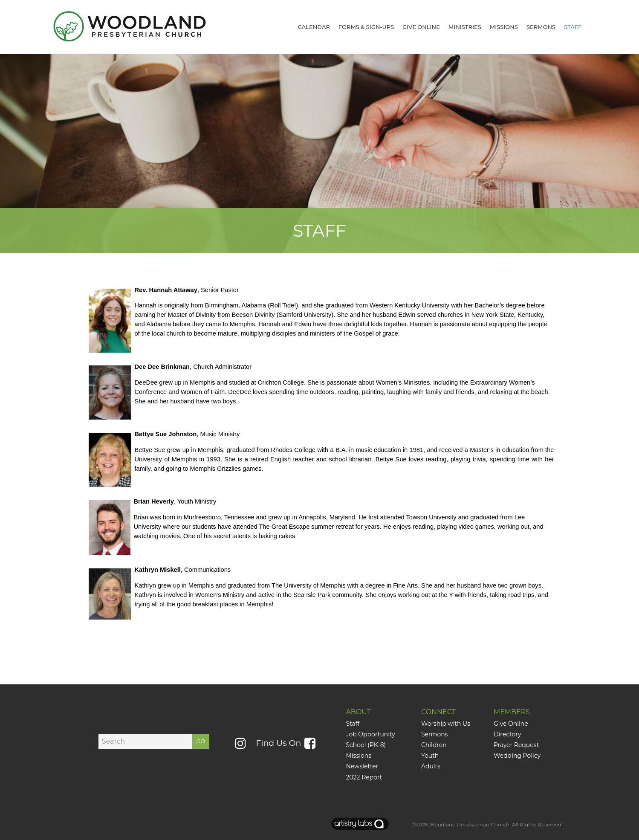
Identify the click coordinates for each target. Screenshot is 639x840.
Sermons (541, 27)
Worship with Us (447, 724)
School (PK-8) (366, 745)
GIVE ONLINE (421, 27)
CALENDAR (314, 27)
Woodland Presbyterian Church (470, 824)
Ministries (465, 27)
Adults (431, 766)
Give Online (511, 724)
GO (201, 741)
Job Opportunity (370, 734)
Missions (504, 27)
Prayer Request (516, 745)
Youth (430, 756)
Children (434, 745)
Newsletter (362, 766)
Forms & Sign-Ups (366, 27)
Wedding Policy (517, 756)
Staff (573, 27)
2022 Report (364, 777)
